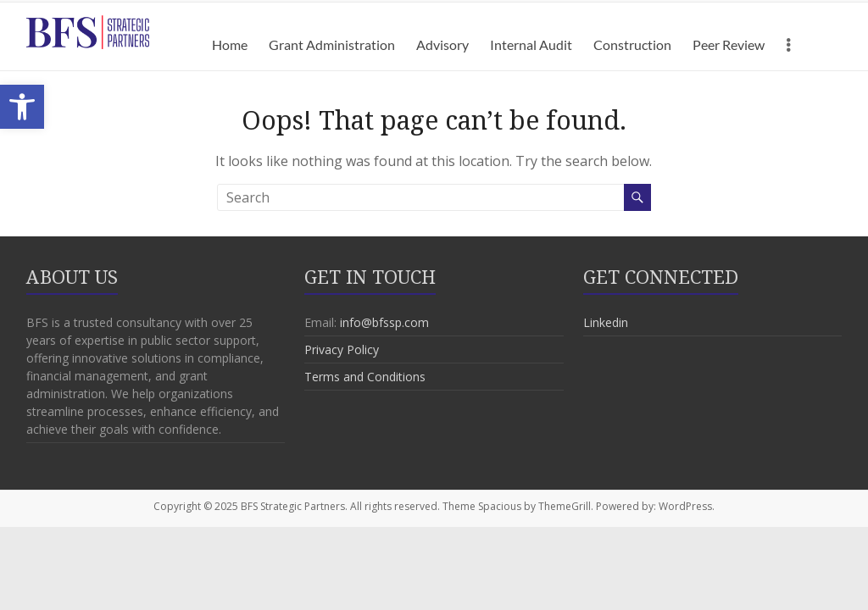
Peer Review (729, 44)
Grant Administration (332, 44)
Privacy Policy (342, 349)
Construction (632, 44)
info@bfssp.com (384, 322)
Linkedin (606, 322)
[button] (22, 107)
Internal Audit (531, 44)
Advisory (442, 44)
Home (230, 44)
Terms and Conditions (365, 377)
